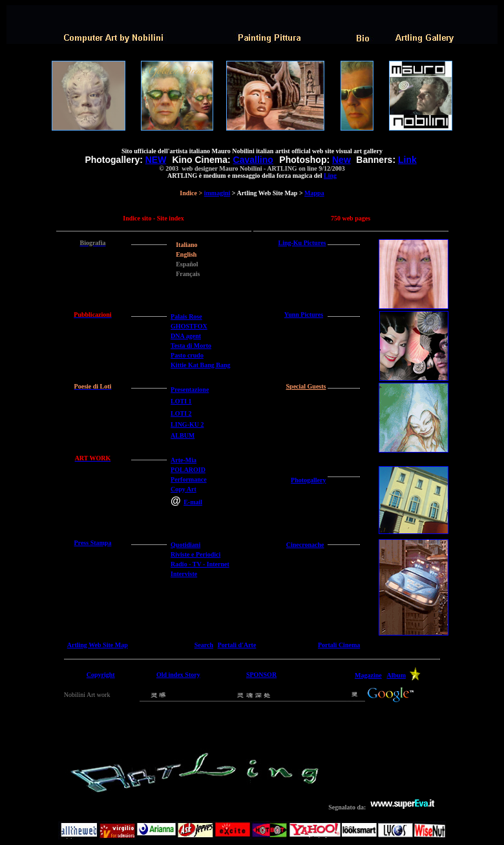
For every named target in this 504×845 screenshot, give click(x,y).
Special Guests (306, 386)
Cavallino (253, 160)
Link (407, 160)
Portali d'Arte (237, 645)
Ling (330, 176)
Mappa (314, 193)
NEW (156, 160)
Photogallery (308, 480)
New (341, 160)
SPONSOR (261, 675)
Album (396, 675)
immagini (217, 193)
